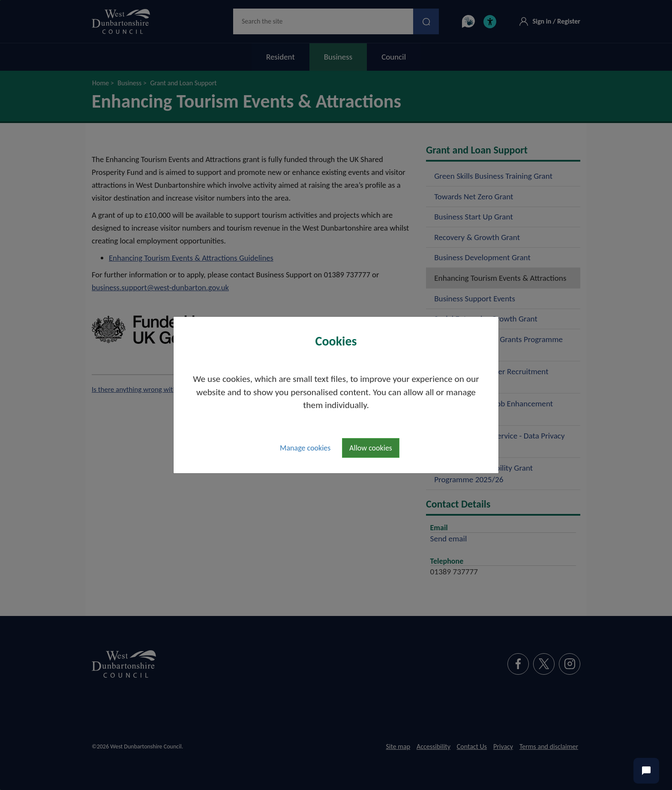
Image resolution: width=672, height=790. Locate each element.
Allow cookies (371, 448)
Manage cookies (305, 448)
